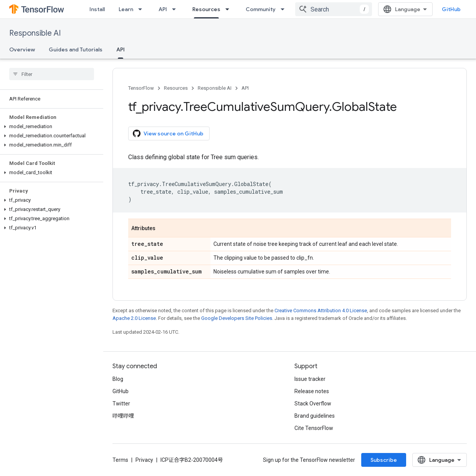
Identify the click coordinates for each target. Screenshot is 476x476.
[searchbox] (52, 74)
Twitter (121, 404)
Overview (22, 49)
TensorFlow (141, 88)
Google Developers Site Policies (237, 318)
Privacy (144, 460)
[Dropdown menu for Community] (285, 9)
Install (97, 9)
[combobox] (334, 9)
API (163, 9)
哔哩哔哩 (123, 416)
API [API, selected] (121, 49)
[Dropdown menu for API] (176, 9)
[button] (50, 127)
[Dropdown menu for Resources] (230, 9)
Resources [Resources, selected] (206, 9)
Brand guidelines (315, 416)
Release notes (312, 391)
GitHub (451, 9)
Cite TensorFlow (314, 428)
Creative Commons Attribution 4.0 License (321, 310)
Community (261, 9)
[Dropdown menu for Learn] (142, 9)
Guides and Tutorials (76, 49)
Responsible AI (35, 33)
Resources (176, 88)
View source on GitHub (168, 133)
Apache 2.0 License (134, 318)
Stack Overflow (313, 404)
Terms (120, 460)
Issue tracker (310, 379)
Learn (126, 9)
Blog (118, 379)
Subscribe (384, 460)
